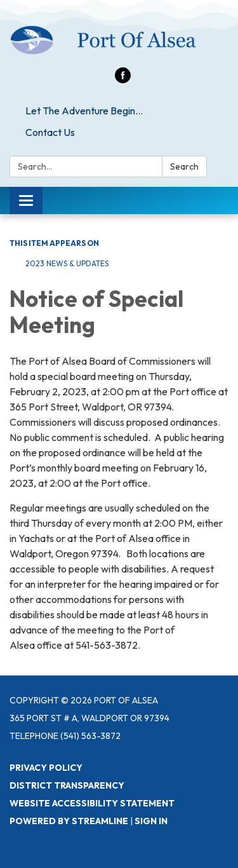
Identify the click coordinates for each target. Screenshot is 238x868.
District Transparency (67, 785)
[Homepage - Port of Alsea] (119, 40)
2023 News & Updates (67, 263)
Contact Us (50, 132)
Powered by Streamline (69, 821)
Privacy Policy (46, 768)
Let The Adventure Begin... (84, 111)
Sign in (151, 821)
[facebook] (123, 79)
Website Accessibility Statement (92, 803)
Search (184, 166)
